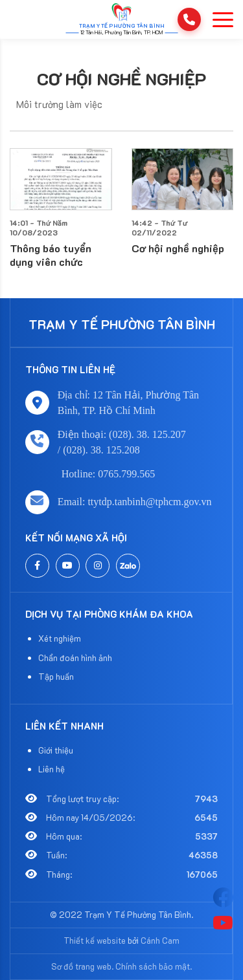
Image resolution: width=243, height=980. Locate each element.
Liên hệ (52, 769)
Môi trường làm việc (59, 104)
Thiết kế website (95, 940)
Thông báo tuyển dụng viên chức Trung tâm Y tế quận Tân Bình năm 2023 (60, 262)
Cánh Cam (160, 940)
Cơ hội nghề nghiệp (121, 79)
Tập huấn (56, 676)
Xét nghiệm (60, 638)
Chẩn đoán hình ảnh (75, 658)
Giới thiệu (56, 750)
